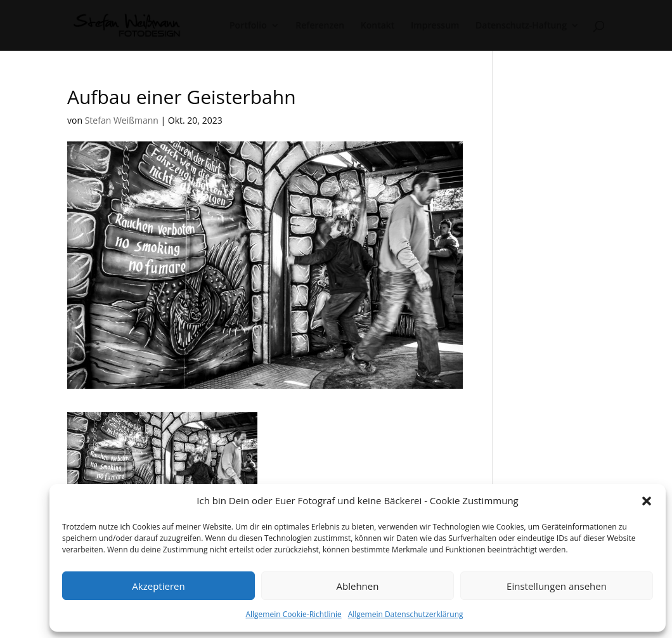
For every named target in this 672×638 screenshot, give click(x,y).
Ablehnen (358, 586)
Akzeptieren (158, 586)
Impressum (435, 26)
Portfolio (248, 26)
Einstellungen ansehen (557, 586)
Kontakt (378, 26)
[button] (647, 501)
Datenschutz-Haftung (521, 26)
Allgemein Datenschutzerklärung (406, 614)
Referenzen (320, 26)
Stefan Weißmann (122, 120)
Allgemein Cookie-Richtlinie (293, 614)
